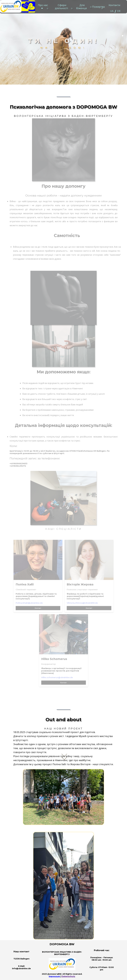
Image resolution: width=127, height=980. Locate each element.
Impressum (55, 976)
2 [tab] (123, 44)
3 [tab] (123, 52)
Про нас (43, 7)
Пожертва (98, 7)
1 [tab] (123, 36)
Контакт (38, 603)
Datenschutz (68, 976)
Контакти (114, 5)
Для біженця (82, 7)
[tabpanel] (63, 42)
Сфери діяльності (61, 7)
